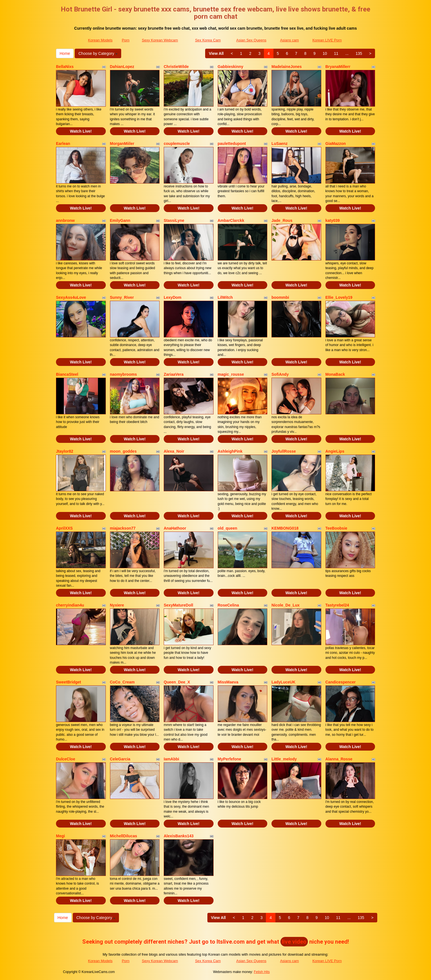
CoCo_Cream (122, 682)
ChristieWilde (176, 67)
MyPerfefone (229, 759)
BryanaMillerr (338, 67)
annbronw (65, 220)
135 (359, 53)
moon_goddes (123, 451)
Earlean (63, 144)
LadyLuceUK (284, 682)
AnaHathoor (175, 528)
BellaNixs (65, 67)
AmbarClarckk (231, 220)
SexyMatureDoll (178, 605)
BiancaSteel (67, 374)
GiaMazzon (336, 144)
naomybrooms (123, 374)
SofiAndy (280, 374)
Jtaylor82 (65, 451)
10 (325, 53)
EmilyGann (120, 220)
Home (65, 53)
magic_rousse (231, 374)
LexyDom (173, 297)
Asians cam (290, 40)
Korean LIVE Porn (327, 40)
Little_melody (284, 759)
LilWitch (225, 297)
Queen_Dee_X (177, 682)
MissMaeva (228, 682)
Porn (126, 40)
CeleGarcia (120, 759)
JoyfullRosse (284, 451)
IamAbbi (171, 759)
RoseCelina (228, 605)
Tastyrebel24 (337, 605)
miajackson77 (123, 528)
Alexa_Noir (174, 451)
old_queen (228, 528)
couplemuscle (177, 144)
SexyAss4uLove (71, 297)
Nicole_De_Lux (285, 605)
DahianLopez (122, 67)
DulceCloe (65, 759)
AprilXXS (64, 528)
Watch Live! (81, 131)
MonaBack (335, 374)
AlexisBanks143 (179, 836)
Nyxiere (117, 605)
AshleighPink (230, 451)
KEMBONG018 (285, 528)
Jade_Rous (282, 220)
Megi (60, 836)
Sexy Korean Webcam (160, 40)
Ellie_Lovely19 (339, 297)
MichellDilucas (124, 836)
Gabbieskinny (231, 67)
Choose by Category (98, 53)
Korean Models (100, 40)
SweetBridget (68, 682)
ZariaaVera (174, 374)
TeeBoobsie (336, 528)
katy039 (333, 220)
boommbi (280, 297)
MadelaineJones (287, 67)
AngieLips (335, 451)
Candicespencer (341, 682)
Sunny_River (122, 297)
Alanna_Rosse (339, 759)
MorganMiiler (122, 144)
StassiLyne (174, 220)
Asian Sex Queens (251, 40)
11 (336, 53)
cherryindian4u (70, 605)
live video (294, 942)
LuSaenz (280, 144)
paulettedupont (232, 144)
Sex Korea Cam (208, 40)
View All (216, 53)
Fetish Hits (262, 972)
